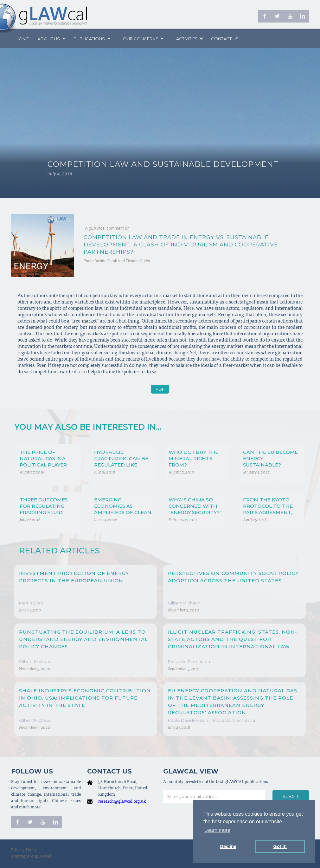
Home (22, 39)
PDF (160, 389)
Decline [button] (228, 846)
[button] (51, 39)
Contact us (225, 39)
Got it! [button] (280, 846)
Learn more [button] (217, 830)
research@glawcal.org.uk (122, 802)
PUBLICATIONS (89, 39)
